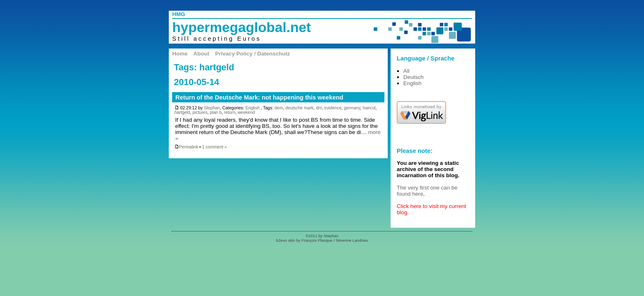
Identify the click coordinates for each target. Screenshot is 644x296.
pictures (200, 112)
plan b (216, 112)
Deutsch (413, 77)
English (253, 108)
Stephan (212, 108)
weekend (246, 112)
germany (352, 108)
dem (278, 108)
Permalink (186, 147)
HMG (178, 14)
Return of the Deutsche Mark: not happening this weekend (259, 97)
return (229, 112)
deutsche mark (300, 108)
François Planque (317, 240)
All (406, 71)
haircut (369, 108)
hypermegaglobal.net (241, 27)
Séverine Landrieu (352, 240)
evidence (333, 108)
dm (319, 108)
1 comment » (215, 147)
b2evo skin (285, 240)
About (201, 54)
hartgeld (182, 112)
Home (180, 54)
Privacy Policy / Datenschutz (253, 54)
